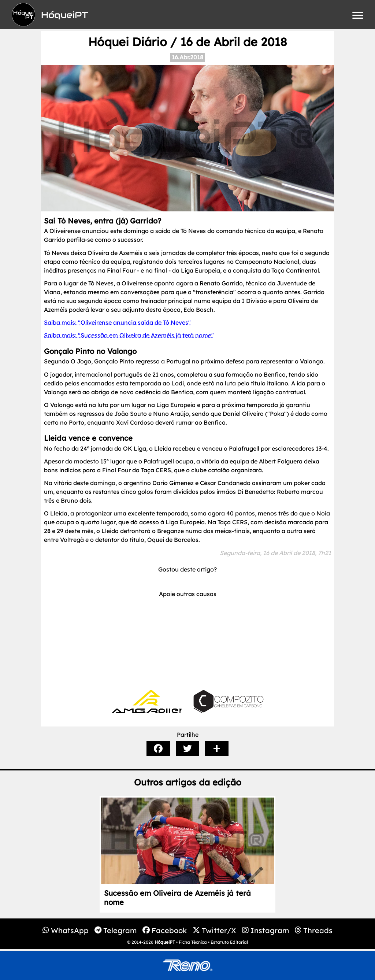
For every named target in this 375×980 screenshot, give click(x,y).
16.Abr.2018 (187, 57)
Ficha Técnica (193, 942)
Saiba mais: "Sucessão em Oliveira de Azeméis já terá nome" (129, 335)
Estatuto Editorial (229, 942)
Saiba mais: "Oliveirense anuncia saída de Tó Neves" (117, 322)
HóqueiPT (165, 942)
